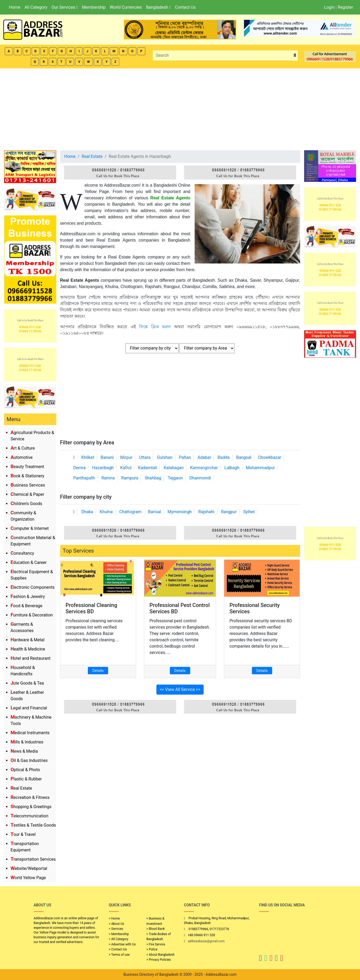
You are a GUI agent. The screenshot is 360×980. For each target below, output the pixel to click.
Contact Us (185, 7)
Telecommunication (29, 816)
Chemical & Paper (27, 494)
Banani (107, 457)
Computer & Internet (30, 528)
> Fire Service (156, 944)
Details (98, 671)
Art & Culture (23, 448)
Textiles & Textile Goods (33, 825)
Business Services (28, 485)
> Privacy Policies (159, 960)
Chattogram (130, 512)
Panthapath (84, 478)
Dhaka (87, 512)
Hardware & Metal (27, 640)
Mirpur (126, 457)
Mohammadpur (260, 468)
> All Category (119, 939)
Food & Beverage (27, 606)
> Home (114, 918)
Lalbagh (232, 468)
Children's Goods (26, 504)
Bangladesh (158, 7)
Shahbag (153, 478)
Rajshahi (206, 512)
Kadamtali (147, 468)
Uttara (145, 457)
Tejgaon (175, 478)
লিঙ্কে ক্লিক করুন (157, 327)
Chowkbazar (270, 457)
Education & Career (29, 562)
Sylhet (249, 512)
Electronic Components (33, 587)
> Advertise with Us (122, 944)
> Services (116, 929)
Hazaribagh (103, 468)
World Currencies (126, 7)
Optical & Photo (25, 770)
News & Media (24, 751)
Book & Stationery (27, 476)
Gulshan (165, 457)
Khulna (106, 512)
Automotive (22, 457)
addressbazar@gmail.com (206, 941)
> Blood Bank (156, 929)
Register (345, 7)
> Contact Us (118, 949)
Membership (94, 7)
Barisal (154, 512)
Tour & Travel (23, 834)
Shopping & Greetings (31, 807)
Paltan (185, 457)
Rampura (130, 478)
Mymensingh (180, 512)
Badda (224, 457)
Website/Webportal (29, 868)
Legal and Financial (29, 708)
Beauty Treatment (27, 467)
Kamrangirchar (204, 468)
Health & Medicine (28, 649)
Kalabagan (174, 468)
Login (329, 7)
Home (15, 7)
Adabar (204, 457)
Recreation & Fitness (30, 797)
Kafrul (126, 468)
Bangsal (244, 457)
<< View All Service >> (180, 689)
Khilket (88, 457)
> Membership (119, 934)
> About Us (117, 924)
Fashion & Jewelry (28, 597)
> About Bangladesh (160, 955)
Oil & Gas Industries (29, 760)
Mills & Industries (27, 742)
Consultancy (22, 553)
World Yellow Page (28, 878)
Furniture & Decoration (32, 615)
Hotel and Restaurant (30, 658)
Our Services (64, 7)
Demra (80, 468)
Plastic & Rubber (26, 779)
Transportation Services (33, 859)
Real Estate (21, 788)
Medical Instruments (30, 733)
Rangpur (229, 512)
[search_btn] (295, 56)
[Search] (223, 55)
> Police (152, 949)
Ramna (108, 478)
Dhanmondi (200, 478)
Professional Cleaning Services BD (92, 608)
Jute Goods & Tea (27, 683)
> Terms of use (119, 955)
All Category (36, 7)
